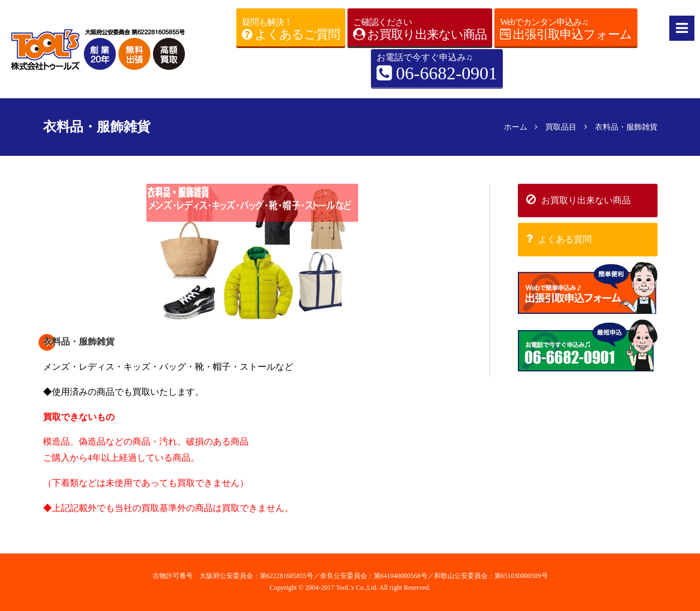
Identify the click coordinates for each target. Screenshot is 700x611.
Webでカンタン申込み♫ (566, 30)
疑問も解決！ (291, 30)
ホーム (516, 127)
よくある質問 (559, 238)
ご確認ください (420, 30)
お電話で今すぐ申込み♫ (437, 68)
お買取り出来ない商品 (578, 199)
